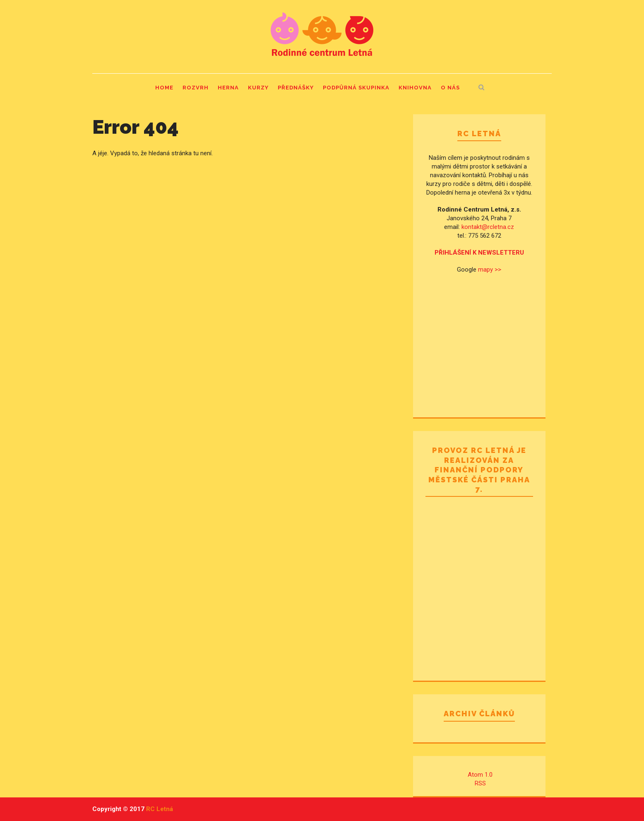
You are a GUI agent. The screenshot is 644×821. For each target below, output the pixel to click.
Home (164, 88)
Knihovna (415, 88)
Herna (228, 88)
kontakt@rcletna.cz (488, 227)
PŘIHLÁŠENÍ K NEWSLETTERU (479, 253)
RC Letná (160, 809)
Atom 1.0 (480, 775)
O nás (450, 88)
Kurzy (258, 88)
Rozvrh (196, 88)
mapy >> (490, 270)
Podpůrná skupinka (356, 88)
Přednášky (296, 88)
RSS (480, 783)
